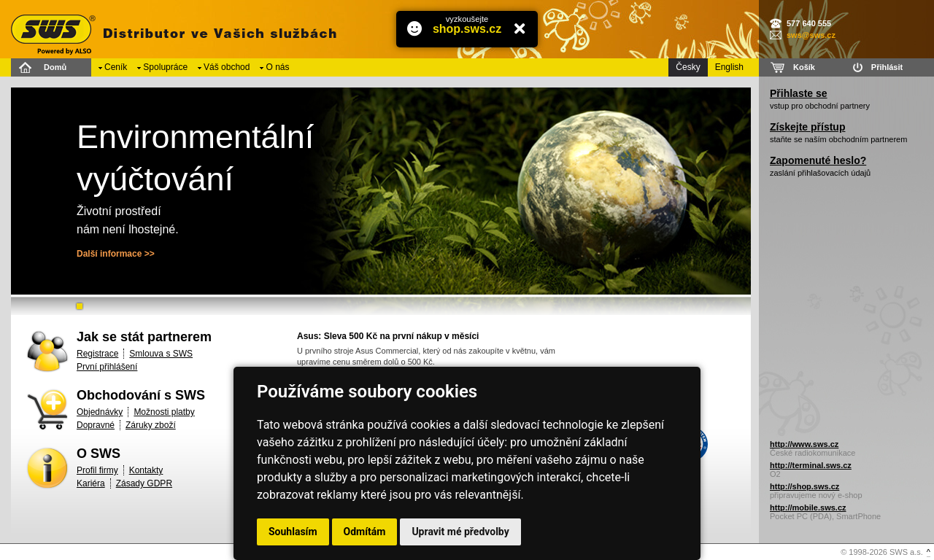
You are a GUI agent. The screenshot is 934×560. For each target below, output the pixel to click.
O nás (277, 67)
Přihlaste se (799, 93)
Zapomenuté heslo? (818, 160)
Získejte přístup (807, 127)
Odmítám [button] (365, 532)
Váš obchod (227, 67)
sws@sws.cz (811, 35)
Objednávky (100, 412)
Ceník (116, 67)
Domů (55, 67)
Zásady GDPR (144, 483)
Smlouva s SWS (161, 354)
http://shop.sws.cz (804, 486)
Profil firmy (97, 470)
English (729, 67)
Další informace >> (116, 254)
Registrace (97, 354)
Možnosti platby (164, 412)
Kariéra (91, 483)
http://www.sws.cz (804, 444)
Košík (804, 67)
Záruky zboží (151, 425)
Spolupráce (165, 67)
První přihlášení (107, 367)
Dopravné (96, 425)
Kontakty (146, 470)
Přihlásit (887, 67)
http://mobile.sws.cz (808, 507)
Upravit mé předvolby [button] (460, 532)
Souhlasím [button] (293, 532)
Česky (688, 67)
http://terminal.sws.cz (811, 465)
